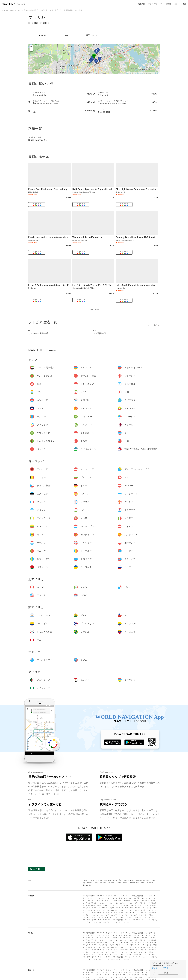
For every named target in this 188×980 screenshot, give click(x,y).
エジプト (106, 922)
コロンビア (86, 920)
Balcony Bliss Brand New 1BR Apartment (138, 237)
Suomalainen (135, 883)
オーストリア (124, 905)
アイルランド (134, 910)
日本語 (85, 880)
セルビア (114, 915)
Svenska (150, 883)
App (176, 4)
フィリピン (136, 901)
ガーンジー (98, 910)
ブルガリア (86, 908)
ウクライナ (86, 917)
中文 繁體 (99, 880)
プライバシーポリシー (161, 968)
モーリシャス (116, 922)
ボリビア (147, 917)
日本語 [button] (184, 4)
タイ (111, 903)
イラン (115, 898)
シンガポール (103, 903)
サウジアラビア (91, 903)
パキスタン (145, 901)
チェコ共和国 (103, 908)
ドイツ (112, 908)
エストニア (129, 908)
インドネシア (91, 898)
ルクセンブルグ (96, 913)
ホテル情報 (153, 4)
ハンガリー (115, 910)
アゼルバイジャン (112, 896)
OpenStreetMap (138, 73)
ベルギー (153, 905)
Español (119, 883)
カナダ (101, 917)
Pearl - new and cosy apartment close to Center (54, 237)
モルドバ (114, 913)
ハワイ (129, 917)
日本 (121, 898)
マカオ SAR (117, 901)
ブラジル (128, 920)
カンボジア (128, 898)
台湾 (136, 903)
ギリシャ (106, 910)
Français (103, 883)
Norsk (143, 883)
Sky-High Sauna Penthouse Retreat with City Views (143, 189)
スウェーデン (123, 915)
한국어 (115, 880)
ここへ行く (66, 35)
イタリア (150, 910)
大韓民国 (136, 898)
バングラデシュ (125, 896)
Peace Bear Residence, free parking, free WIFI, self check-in (61, 189)
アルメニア (100, 896)
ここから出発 (40, 35)
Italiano (126, 883)
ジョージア (148, 896)
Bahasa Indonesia (143, 880)
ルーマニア (105, 915)
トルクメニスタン (120, 903)
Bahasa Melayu (129, 880)
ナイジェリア (127, 922)
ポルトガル (96, 915)
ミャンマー (99, 901)
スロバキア (143, 915)
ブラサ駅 (37, 17)
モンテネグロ (123, 913)
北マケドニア (134, 913)
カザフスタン (146, 898)
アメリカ (122, 917)
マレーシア (127, 901)
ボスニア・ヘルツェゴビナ (139, 905)
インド (109, 898)
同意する (168, 973)
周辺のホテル (92, 35)
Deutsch (111, 883)
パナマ (115, 917)
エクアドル (107, 920)
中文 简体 (108, 880)
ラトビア (106, 913)
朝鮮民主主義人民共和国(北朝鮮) (97, 905)
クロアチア (124, 910)
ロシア (94, 917)
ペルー (144, 920)
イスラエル (101, 898)
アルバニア (114, 905)
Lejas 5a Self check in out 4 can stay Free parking (143, 285)
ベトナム (142, 903)
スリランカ (90, 901)
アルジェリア (97, 922)
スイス (94, 908)
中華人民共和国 (138, 896)
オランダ (144, 913)
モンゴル (108, 901)
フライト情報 (166, 4)
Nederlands (87, 885)
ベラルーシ (152, 915)
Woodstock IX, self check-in (87, 237)
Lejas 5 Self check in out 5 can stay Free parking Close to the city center (68, 285)
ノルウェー (152, 913)
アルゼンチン (138, 917)
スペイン (138, 908)
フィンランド (147, 908)
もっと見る (94, 310)
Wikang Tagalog (93, 883)
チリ (154, 917)
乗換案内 (141, 4)
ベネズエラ (136, 920)
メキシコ (108, 917)
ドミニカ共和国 (118, 920)
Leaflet (129, 73)
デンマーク (119, 908)
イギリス (89, 910)
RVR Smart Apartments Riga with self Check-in (98, 189)
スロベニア (133, 915)
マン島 (143, 910)
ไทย (121, 880)
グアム (88, 922)
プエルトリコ (97, 920)
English (92, 880)
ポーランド (86, 915)
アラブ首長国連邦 (89, 896)
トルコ (130, 903)
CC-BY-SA (156, 73)
